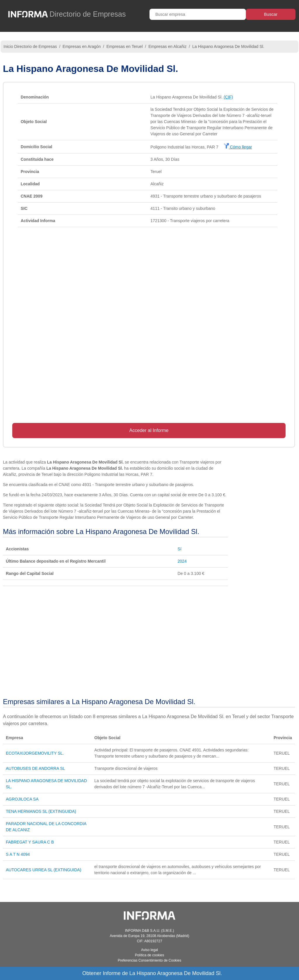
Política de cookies (149, 955)
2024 (182, 561)
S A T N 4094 (18, 854)
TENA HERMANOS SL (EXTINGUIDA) (41, 811)
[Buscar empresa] (198, 14)
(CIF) (228, 97)
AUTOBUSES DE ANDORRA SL (35, 768)
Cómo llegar (238, 147)
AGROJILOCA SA (22, 799)
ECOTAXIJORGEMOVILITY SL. (35, 753)
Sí (179, 549)
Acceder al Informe (149, 430)
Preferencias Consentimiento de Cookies (149, 960)
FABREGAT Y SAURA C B (30, 842)
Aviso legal (149, 950)
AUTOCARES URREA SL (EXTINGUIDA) (44, 870)
